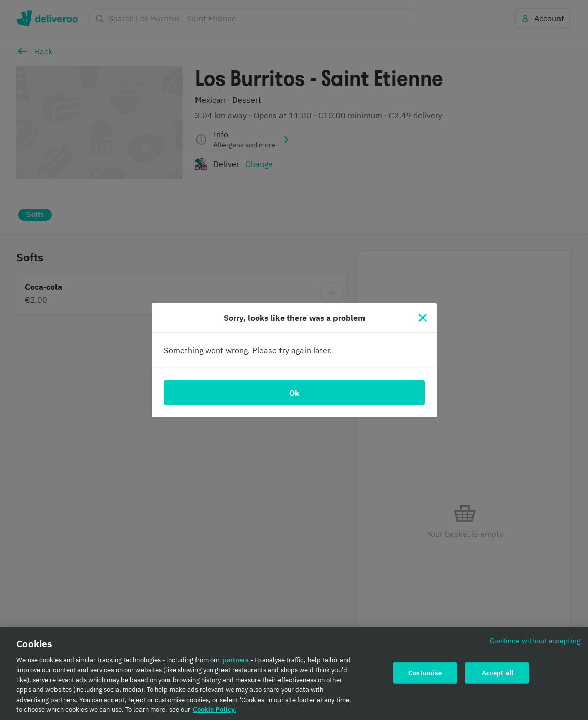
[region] (294, 674)
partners (236, 660)
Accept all (497, 673)
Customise (425, 673)
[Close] (423, 318)
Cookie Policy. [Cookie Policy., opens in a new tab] (215, 710)
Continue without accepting (535, 640)
